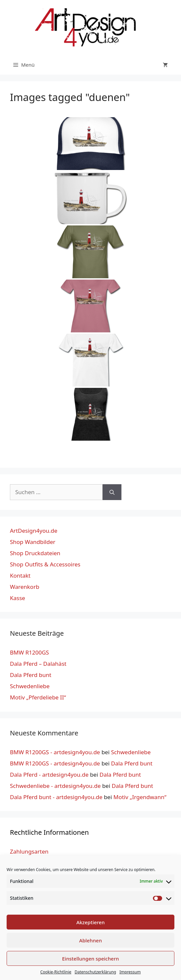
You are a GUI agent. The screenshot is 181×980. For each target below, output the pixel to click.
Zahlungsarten (29, 851)
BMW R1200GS (29, 652)
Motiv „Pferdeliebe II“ (38, 697)
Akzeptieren (91, 922)
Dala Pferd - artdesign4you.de (49, 775)
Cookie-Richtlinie (56, 972)
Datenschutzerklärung (95, 972)
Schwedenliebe (30, 686)
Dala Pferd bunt (31, 675)
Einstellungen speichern (91, 959)
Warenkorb (25, 587)
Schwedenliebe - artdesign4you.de (55, 786)
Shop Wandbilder (33, 542)
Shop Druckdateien (35, 553)
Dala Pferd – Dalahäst (38, 664)
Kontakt (20, 575)
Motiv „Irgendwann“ (140, 797)
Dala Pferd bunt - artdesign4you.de (56, 797)
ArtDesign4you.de (34, 531)
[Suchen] (112, 492)
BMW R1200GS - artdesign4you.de (55, 752)
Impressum (130, 972)
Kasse (18, 598)
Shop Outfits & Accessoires (45, 564)
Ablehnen (90, 940)
